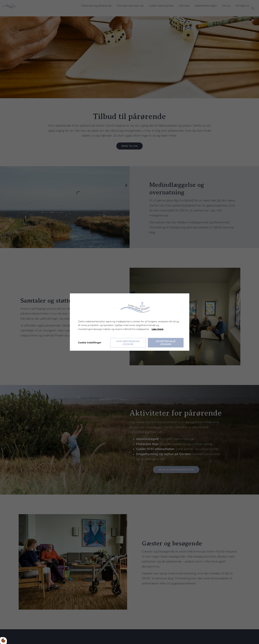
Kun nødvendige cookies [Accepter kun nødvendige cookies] (128, 343)
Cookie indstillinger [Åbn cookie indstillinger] (90, 342)
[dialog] (130, 322)
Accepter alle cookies (166, 343)
